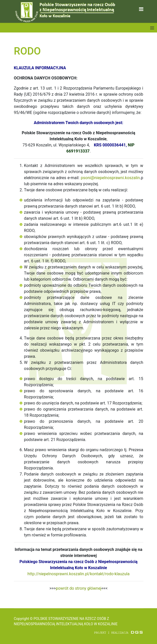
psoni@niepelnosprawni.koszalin (110, 178)
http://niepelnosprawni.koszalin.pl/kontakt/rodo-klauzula (78, 574)
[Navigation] (141, 9)
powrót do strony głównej (79, 588)
